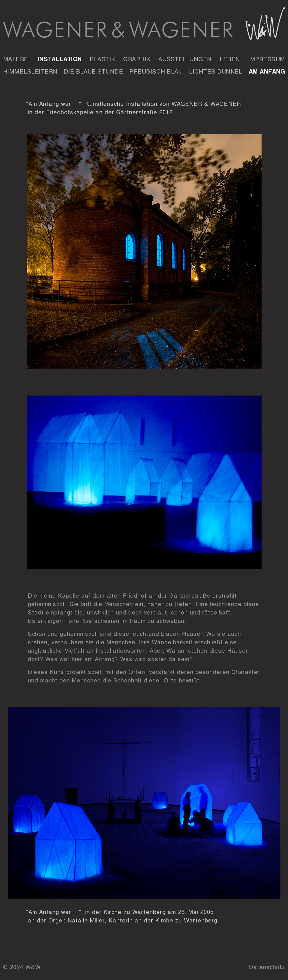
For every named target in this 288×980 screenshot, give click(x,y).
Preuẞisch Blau (156, 71)
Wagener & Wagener (144, 25)
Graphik (137, 59)
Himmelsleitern (30, 71)
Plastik (103, 59)
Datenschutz (267, 967)
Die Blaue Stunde (93, 71)
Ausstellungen (185, 59)
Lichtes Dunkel (216, 71)
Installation (60, 59)
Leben (230, 59)
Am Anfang (267, 71)
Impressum (267, 59)
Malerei (17, 59)
